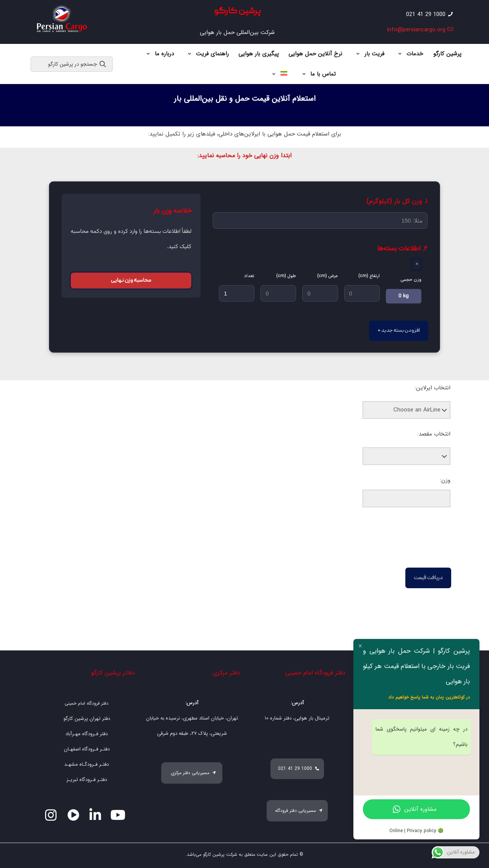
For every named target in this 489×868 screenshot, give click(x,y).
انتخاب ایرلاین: (432, 388)
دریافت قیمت (428, 578)
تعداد (249, 276)
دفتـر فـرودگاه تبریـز (87, 780)
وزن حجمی (411, 280)
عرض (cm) (328, 276)
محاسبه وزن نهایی (131, 281)
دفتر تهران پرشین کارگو (87, 719)
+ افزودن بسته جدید (399, 331)
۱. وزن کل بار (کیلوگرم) (397, 202)
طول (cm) (286, 276)
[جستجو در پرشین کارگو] (72, 64)
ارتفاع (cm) (369, 276)
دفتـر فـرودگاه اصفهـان (87, 749)
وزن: (445, 480)
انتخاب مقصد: (434, 434)
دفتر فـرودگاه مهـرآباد (87, 734)
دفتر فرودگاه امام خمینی (87, 703)
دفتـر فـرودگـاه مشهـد (87, 764)
